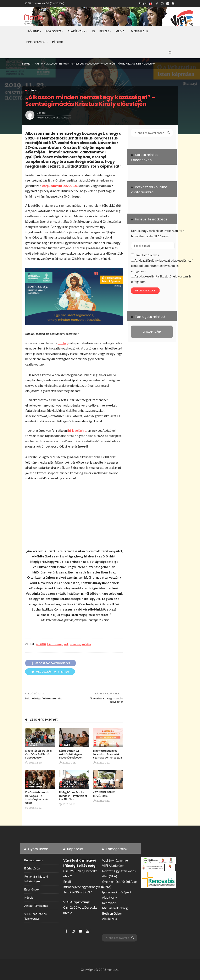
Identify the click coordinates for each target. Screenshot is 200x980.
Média (120, 31)
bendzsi (41, 113)
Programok (36, 42)
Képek (29, 897)
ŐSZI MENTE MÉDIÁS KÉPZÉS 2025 (104, 794)
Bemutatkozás (34, 860)
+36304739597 (81, 892)
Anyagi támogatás (36, 906)
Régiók (58, 42)
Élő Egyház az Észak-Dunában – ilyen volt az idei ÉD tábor (73, 796)
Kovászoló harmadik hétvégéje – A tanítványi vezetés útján (38, 798)
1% (93, 31)
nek (66, 644)
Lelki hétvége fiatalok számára (44, 698)
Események (32, 889)
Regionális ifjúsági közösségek (36, 879)
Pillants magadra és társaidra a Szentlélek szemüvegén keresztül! (107, 754)
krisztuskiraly (55, 644)
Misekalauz (140, 31)
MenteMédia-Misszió (104, 783)
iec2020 (41, 644)
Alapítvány (76, 31)
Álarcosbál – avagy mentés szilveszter (106, 700)
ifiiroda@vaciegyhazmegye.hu (84, 887)
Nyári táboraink (73, 784)
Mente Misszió (106, 743)
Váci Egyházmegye (115, 860)
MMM (100, 787)
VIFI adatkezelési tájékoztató (36, 916)
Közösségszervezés (107, 780)
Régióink (68, 787)
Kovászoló (36, 784)
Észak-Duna (70, 782)
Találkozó (36, 745)
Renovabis (109, 903)
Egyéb (66, 745)
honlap (63, 343)
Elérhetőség (32, 868)
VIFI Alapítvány (113, 866)
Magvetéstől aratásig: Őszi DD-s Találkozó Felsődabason (39, 754)
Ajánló (32, 90)
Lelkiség (102, 740)
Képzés (104, 31)
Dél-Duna (35, 743)
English (146, 3)
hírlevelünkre (77, 430)
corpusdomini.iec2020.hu (60, 186)
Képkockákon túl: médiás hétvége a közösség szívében (71, 754)
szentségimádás (80, 644)
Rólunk (33, 31)
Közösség (53, 31)
